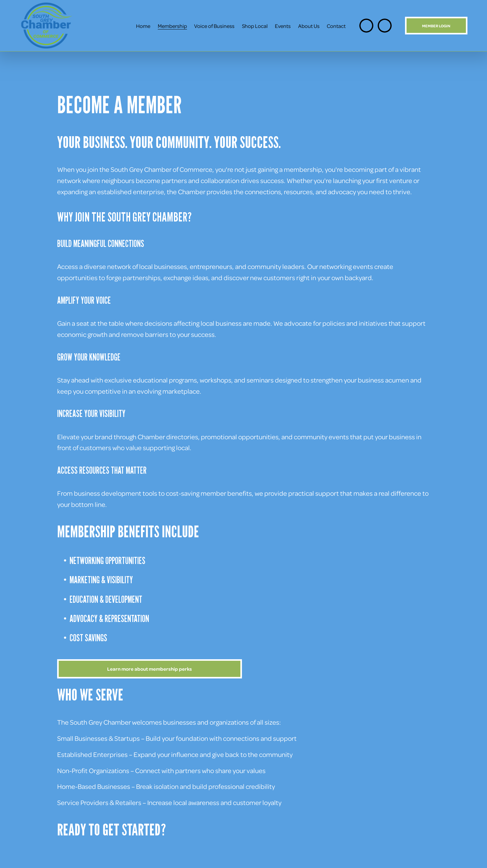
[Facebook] (385, 26)
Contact (336, 26)
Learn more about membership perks (150, 669)
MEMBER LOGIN (436, 26)
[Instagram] (366, 26)
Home (143, 26)
